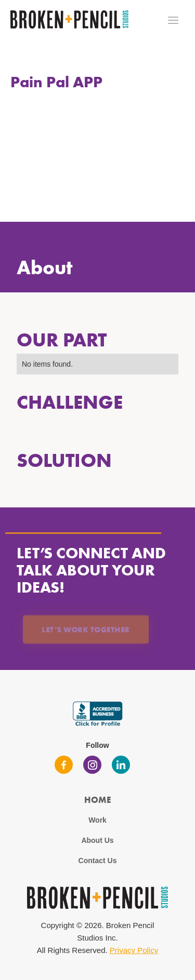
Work (97, 820)
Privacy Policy (134, 950)
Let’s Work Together (86, 629)
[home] (67, 19)
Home (97, 800)
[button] (173, 20)
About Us (97, 840)
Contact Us (98, 861)
